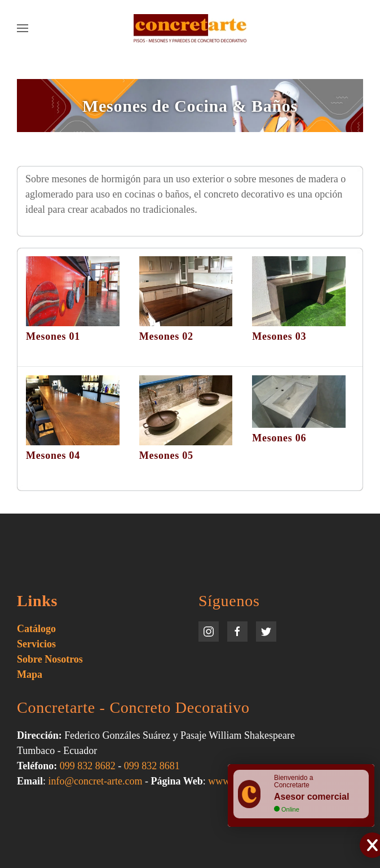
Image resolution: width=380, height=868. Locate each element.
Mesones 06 (279, 438)
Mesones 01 (53, 336)
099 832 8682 (88, 766)
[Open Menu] (23, 28)
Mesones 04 (53, 455)
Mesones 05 (166, 455)
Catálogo (36, 629)
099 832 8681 (152, 766)
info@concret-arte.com (96, 781)
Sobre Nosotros (50, 659)
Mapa (30, 674)
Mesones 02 (166, 336)
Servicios (36, 644)
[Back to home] (190, 28)
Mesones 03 (279, 336)
